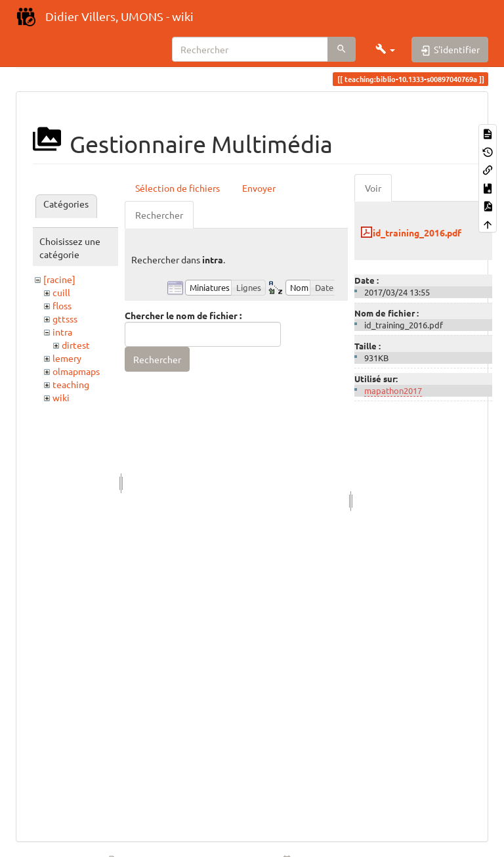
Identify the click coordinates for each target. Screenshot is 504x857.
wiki (61, 397)
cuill (61, 292)
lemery (67, 358)
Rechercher (159, 215)
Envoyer (259, 188)
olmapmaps (76, 371)
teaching (71, 384)
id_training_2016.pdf (417, 232)
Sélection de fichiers (178, 188)
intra (62, 332)
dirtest (76, 345)
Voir (373, 188)
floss (62, 305)
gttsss (65, 319)
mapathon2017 (393, 390)
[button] (385, 49)
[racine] (59, 279)
